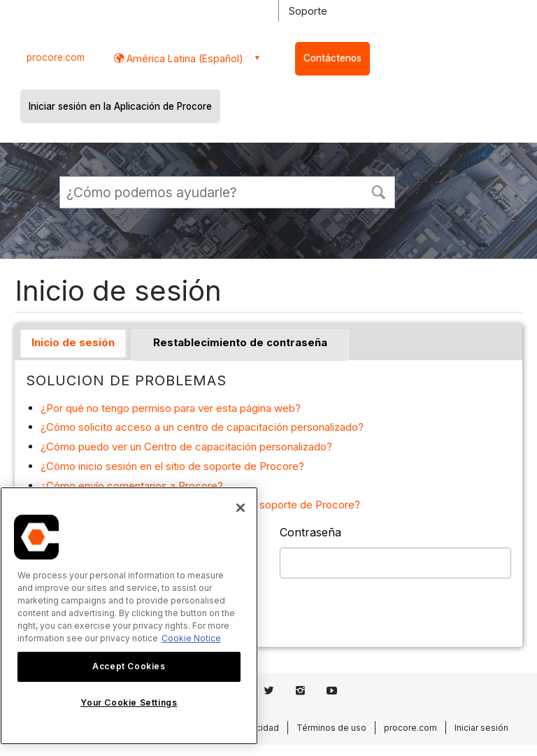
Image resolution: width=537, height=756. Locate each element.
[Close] (241, 508)
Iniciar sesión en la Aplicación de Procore (120, 106)
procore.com (56, 57)
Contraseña (310, 532)
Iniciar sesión (481, 728)
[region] (129, 616)
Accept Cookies (129, 666)
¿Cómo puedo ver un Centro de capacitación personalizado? (186, 447)
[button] (378, 191)
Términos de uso (331, 728)
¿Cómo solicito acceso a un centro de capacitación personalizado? (202, 427)
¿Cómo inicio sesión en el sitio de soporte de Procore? (172, 466)
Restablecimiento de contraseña (240, 342)
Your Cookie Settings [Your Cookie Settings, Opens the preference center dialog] (129, 702)
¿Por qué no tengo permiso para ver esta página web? (171, 408)
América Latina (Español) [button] (184, 58)
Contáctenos (332, 58)
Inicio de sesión (73, 342)
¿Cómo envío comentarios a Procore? (132, 486)
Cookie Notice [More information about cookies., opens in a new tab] (191, 638)
